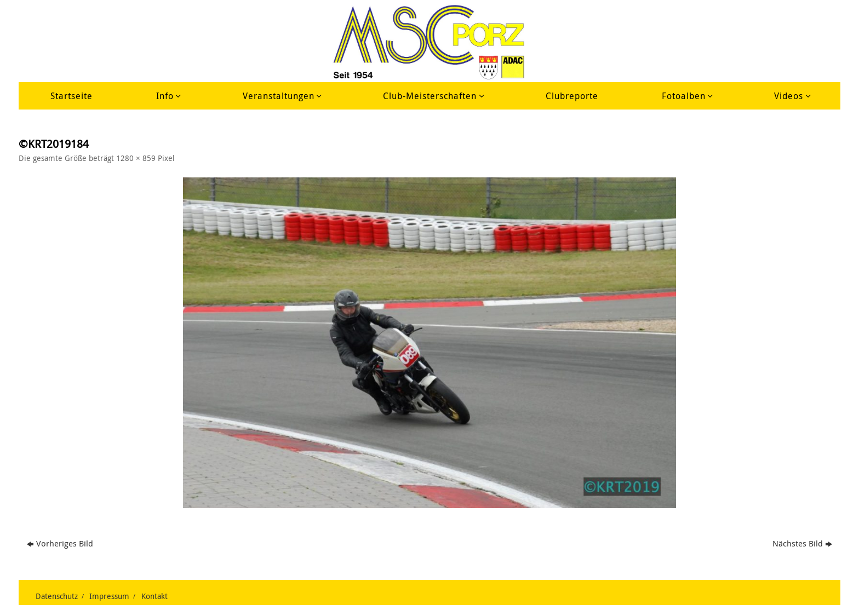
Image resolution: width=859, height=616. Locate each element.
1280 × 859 (136, 158)
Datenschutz (57, 596)
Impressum (109, 596)
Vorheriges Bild (60, 543)
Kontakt (154, 596)
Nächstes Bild (802, 543)
